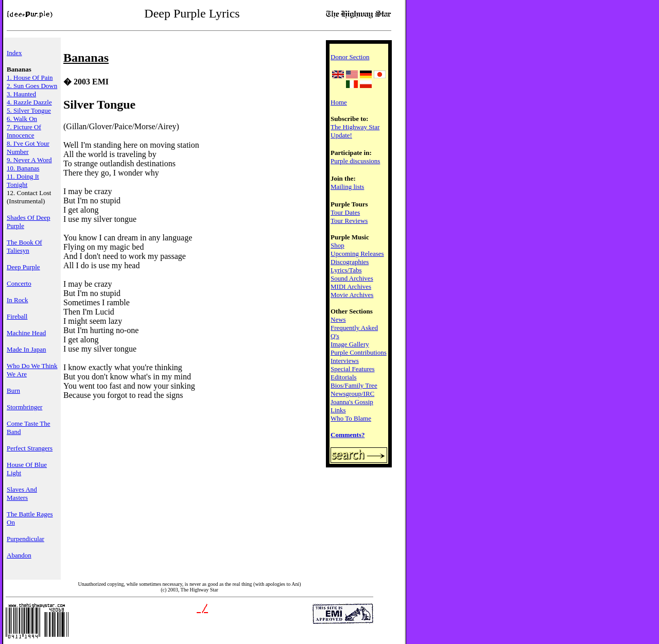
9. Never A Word (29, 160)
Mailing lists (347, 187)
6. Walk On (22, 119)
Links (338, 410)
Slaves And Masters (22, 493)
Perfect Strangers (30, 448)
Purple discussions (355, 161)
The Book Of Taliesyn (24, 246)
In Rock (18, 300)
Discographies (350, 262)
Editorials (344, 377)
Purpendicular (25, 539)
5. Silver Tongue (29, 110)
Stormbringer (24, 407)
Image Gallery (350, 344)
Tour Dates (345, 212)
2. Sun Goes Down (32, 86)
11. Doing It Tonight (23, 180)
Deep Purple (23, 267)
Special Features (353, 369)
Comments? (348, 435)
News (338, 319)
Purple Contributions (359, 352)
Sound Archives (352, 278)
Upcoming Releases (357, 254)
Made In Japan (27, 349)
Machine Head (26, 333)
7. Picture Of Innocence (24, 131)
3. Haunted (21, 94)
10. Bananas (23, 168)
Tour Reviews (349, 221)
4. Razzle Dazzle (29, 102)
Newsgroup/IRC (352, 394)
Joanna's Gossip (352, 402)
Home (339, 102)
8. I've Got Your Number (28, 147)
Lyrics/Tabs (346, 270)
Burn (13, 390)
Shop (337, 245)
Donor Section (350, 57)
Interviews (345, 361)
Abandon (19, 555)
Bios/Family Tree (354, 385)
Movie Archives (352, 295)
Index (14, 53)
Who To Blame (351, 418)
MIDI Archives (351, 286)
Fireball (17, 316)
